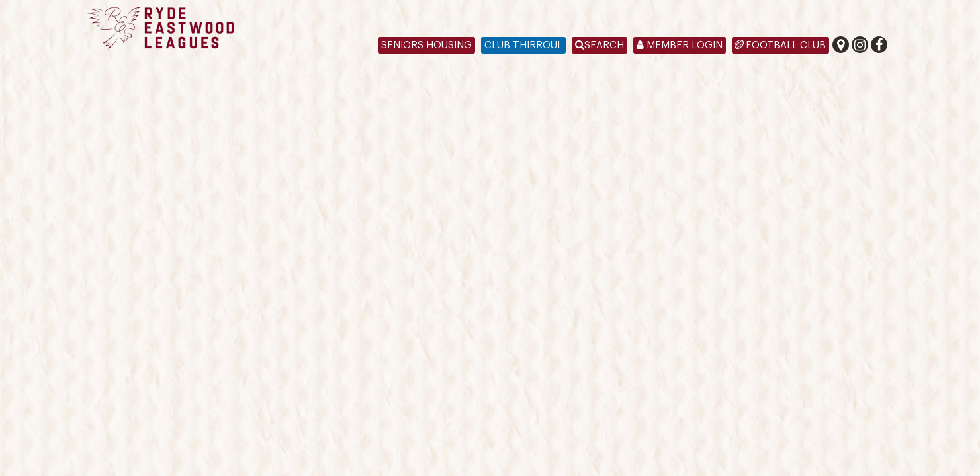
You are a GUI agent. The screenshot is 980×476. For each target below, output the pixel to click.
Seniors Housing (426, 45)
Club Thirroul (523, 45)
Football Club (786, 45)
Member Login (680, 45)
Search (600, 45)
